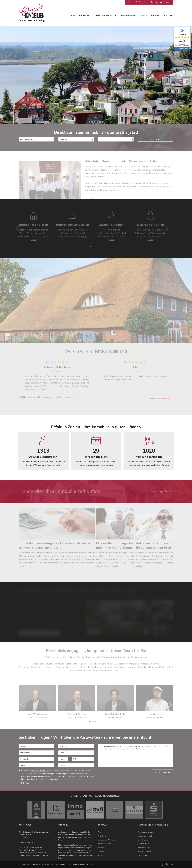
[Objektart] (76, 139)
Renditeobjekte (144, 848)
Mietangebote (143, 844)
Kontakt (169, 15)
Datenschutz (84, 864)
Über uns (156, 15)
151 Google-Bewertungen (182, 46)
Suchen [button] (155, 139)
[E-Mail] (76, 765)
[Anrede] (37, 746)
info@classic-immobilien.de (36, 853)
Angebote (84, 15)
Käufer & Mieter (128, 15)
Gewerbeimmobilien (146, 851)
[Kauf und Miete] (36, 139)
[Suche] (129, 2)
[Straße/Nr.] (37, 759)
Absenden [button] (165, 772)
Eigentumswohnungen (147, 832)
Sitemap (94, 864)
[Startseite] (32, 13)
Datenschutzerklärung (40, 771)
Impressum (72, 864)
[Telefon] (37, 765)
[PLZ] (63, 759)
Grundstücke (143, 840)
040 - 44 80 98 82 (163, 2)
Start (72, 15)
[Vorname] (76, 746)
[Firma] (76, 753)
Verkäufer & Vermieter (105, 15)
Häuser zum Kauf (145, 836)
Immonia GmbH (58, 864)
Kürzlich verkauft (144, 855)
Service (143, 15)
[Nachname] (37, 753)
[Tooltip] (189, 49)
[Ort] (116, 139)
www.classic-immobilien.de (37, 855)
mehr (58, 465)
